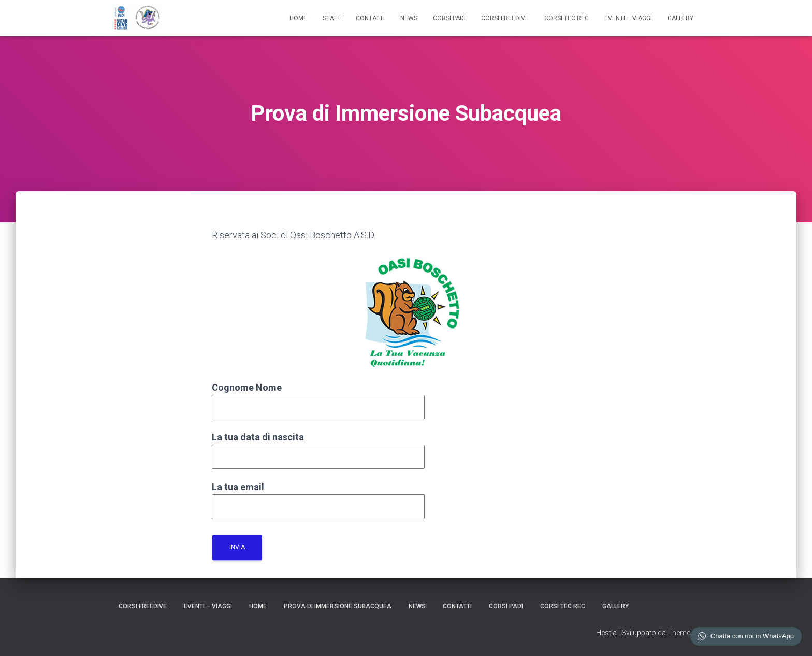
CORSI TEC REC (567, 18)
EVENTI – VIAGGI (628, 18)
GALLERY (680, 18)
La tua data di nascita (318, 447)
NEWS (409, 18)
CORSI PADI (449, 18)
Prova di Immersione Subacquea (338, 606)
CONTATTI (370, 18)
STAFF (331, 18)
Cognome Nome (318, 397)
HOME (298, 18)
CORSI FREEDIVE (505, 18)
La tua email (318, 497)
